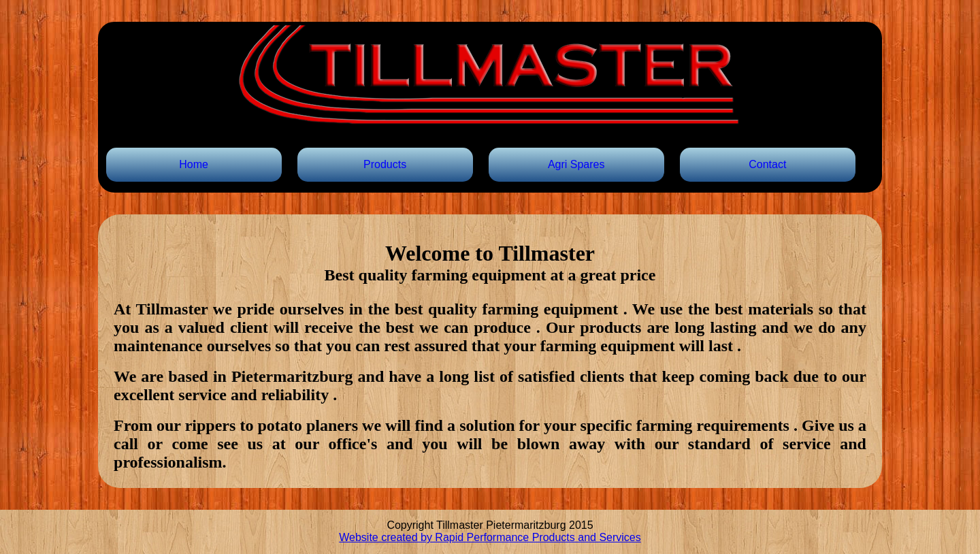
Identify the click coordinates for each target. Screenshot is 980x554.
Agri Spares (576, 164)
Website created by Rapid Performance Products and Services (490, 537)
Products (385, 164)
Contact (767, 164)
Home (194, 164)
